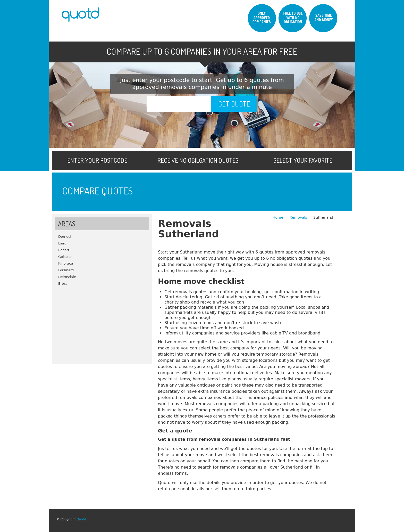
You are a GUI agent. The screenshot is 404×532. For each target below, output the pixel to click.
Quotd (81, 519)
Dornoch (65, 237)
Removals (299, 217)
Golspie (64, 257)
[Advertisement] (102, 323)
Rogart (64, 250)
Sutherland (323, 217)
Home (279, 217)
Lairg (62, 243)
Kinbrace (66, 263)
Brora (63, 284)
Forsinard (66, 270)
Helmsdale (67, 277)
